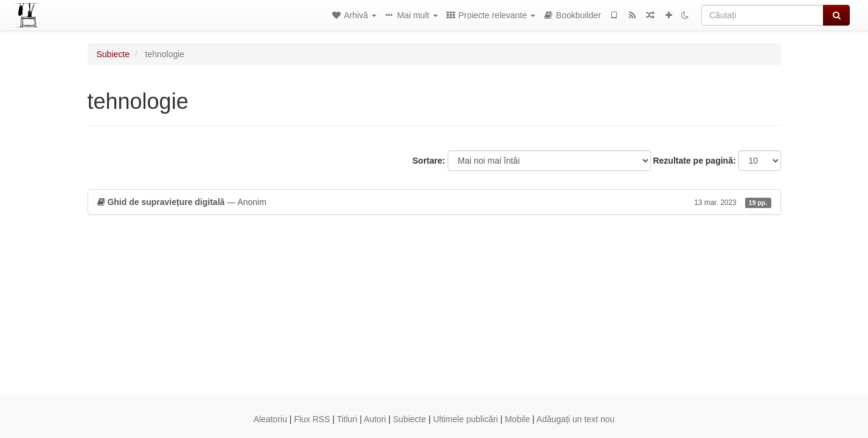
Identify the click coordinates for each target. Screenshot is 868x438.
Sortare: (429, 161)
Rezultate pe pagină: (694, 161)
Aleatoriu (270, 419)
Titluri (347, 419)
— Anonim (434, 202)
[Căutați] (762, 15)
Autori (375, 419)
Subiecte (113, 54)
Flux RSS (312, 419)
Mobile (517, 419)
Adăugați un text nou (575, 419)
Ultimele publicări (466, 419)
